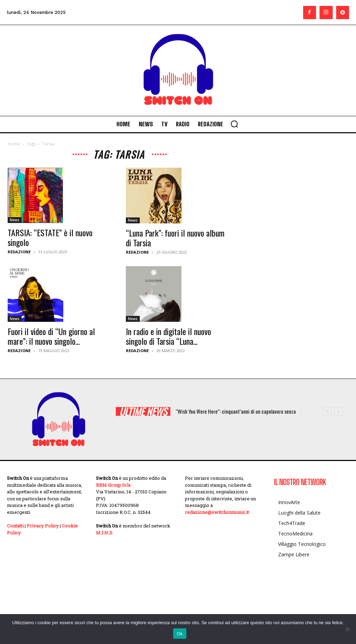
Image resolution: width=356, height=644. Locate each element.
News (15, 220)
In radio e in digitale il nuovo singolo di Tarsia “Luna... (168, 336)
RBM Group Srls (113, 485)
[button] (234, 124)
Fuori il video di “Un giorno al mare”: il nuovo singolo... (51, 336)
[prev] (327, 411)
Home (14, 144)
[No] (347, 629)
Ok (180, 634)
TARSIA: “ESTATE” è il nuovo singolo (50, 237)
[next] (338, 411)
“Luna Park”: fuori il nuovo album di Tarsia (175, 238)
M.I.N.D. (104, 533)
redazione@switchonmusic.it (217, 512)
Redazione (19, 252)
